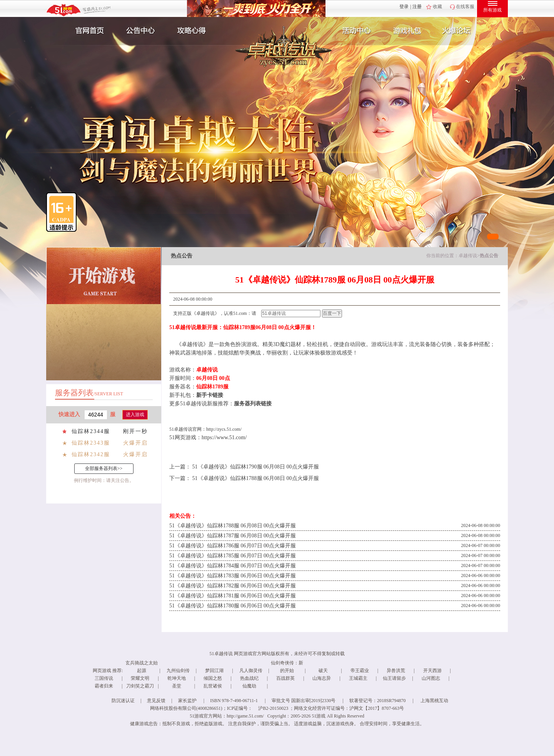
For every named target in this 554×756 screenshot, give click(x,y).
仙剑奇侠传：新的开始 (287, 667)
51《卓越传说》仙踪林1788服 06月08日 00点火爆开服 (256, 478)
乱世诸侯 (213, 686)
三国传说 (104, 678)
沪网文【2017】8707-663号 (377, 708)
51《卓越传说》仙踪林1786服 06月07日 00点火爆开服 (233, 546)
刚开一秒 (135, 431)
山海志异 (322, 678)
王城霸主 (358, 678)
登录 (404, 7)
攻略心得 (192, 31)
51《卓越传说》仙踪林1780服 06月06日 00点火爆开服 (233, 606)
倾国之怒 (213, 678)
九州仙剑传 (178, 671)
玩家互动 (460, 31)
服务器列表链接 (253, 404)
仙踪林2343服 (91, 443)
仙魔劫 (249, 686)
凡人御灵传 (251, 671)
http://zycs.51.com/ (224, 429)
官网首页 (87, 31)
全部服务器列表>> (104, 468)
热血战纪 (249, 678)
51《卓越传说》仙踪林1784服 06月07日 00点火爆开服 (233, 566)
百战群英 (285, 678)
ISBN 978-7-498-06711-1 (234, 701)
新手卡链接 (210, 395)
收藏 (437, 7)
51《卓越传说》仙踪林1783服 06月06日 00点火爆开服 (233, 576)
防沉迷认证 (123, 701)
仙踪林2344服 (91, 431)
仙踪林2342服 (91, 454)
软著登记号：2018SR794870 (378, 701)
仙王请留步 (394, 678)
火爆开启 (135, 443)
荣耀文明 (140, 678)
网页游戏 (102, 671)
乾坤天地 (177, 678)
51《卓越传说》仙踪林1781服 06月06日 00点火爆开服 (233, 596)
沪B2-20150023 (273, 708)
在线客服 (465, 7)
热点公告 (489, 256)
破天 (323, 671)
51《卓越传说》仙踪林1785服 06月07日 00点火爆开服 (233, 556)
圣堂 (177, 686)
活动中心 (355, 31)
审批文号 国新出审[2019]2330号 (304, 701)
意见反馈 (156, 701)
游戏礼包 (407, 31)
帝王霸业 (360, 671)
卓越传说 (468, 256)
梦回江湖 (214, 671)
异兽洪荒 (396, 671)
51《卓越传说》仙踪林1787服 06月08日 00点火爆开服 (233, 536)
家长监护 (187, 701)
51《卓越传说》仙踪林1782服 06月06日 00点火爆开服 (233, 586)
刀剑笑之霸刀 (140, 686)
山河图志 (431, 678)
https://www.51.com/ (224, 437)
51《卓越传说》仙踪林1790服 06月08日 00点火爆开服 (256, 467)
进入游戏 (135, 415)
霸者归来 (104, 686)
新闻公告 (140, 31)
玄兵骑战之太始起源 (142, 667)
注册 (417, 7)
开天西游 (432, 671)
